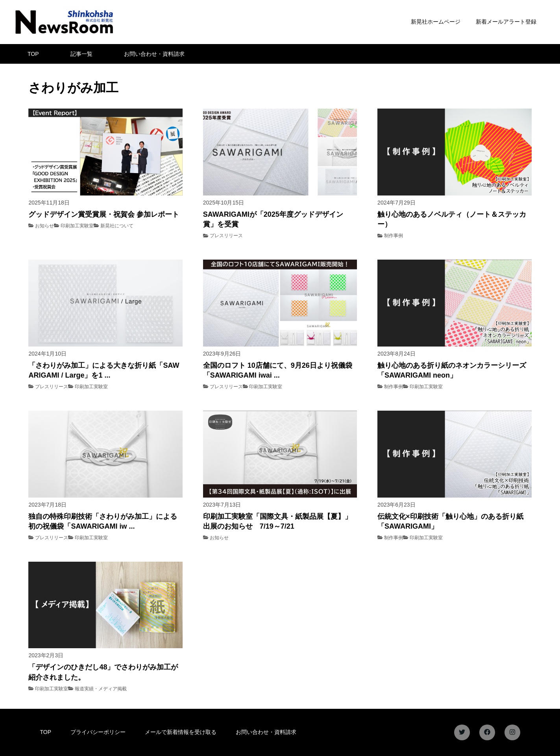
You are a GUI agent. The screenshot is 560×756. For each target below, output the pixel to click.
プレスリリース (226, 236)
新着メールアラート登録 (506, 22)
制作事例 (394, 236)
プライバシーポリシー (98, 732)
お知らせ (44, 226)
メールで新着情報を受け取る (181, 732)
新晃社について (117, 226)
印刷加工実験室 (77, 226)
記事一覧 (81, 54)
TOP (33, 54)
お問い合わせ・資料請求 (154, 54)
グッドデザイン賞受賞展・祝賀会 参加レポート (104, 214)
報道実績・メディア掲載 (101, 689)
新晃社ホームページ (436, 22)
